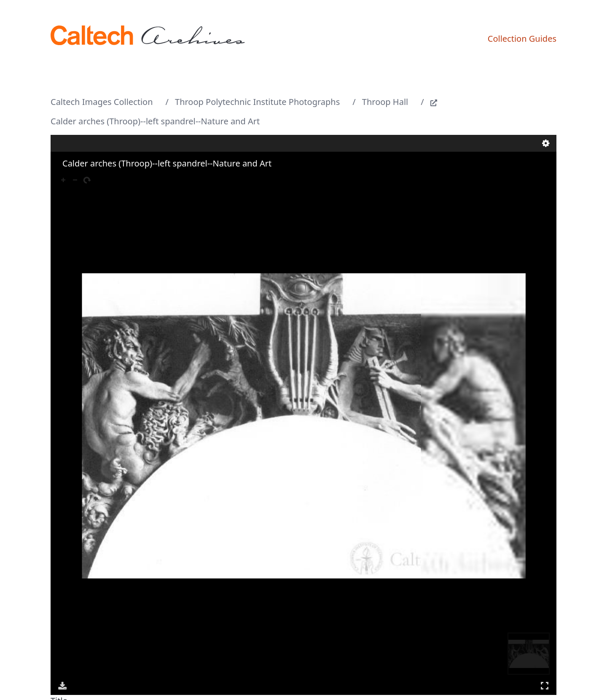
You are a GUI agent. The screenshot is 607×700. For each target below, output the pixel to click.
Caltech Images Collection (102, 102)
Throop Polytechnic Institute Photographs (257, 102)
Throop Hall (385, 102)
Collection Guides (522, 39)
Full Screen (545, 685)
